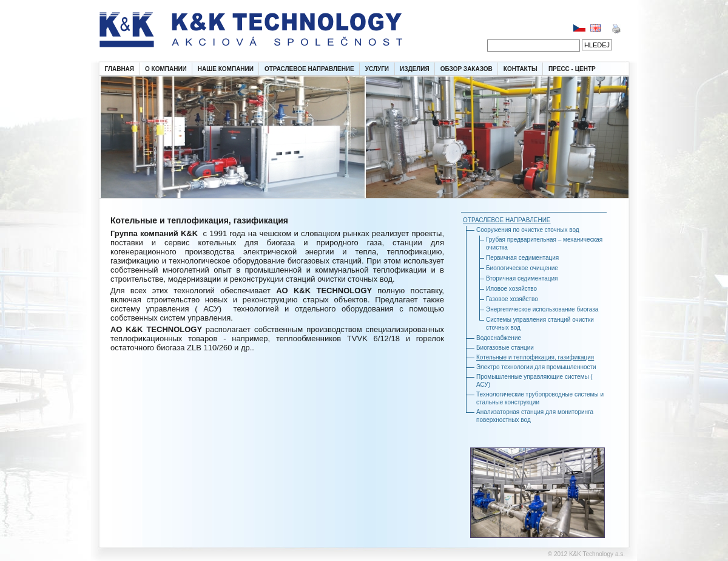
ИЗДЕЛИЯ (415, 69)
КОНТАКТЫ (521, 69)
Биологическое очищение (522, 268)
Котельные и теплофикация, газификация (535, 357)
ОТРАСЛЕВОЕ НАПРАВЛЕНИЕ (309, 69)
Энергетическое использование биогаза (542, 309)
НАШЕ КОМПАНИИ (226, 69)
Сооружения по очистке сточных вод (528, 230)
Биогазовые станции (505, 348)
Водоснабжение (499, 338)
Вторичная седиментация (522, 278)
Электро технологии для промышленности (536, 367)
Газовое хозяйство (512, 299)
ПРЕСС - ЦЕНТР (572, 69)
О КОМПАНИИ (166, 69)
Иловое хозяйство (511, 289)
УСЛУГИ (377, 69)
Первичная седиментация (522, 258)
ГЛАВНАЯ (120, 69)
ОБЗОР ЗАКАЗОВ (467, 69)
